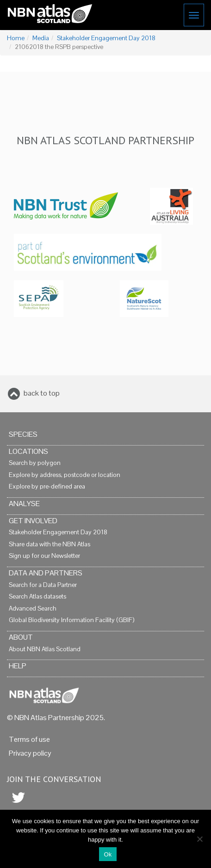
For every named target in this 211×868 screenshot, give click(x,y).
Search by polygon (35, 463)
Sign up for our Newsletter (44, 556)
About (21, 637)
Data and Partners (46, 573)
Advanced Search (33, 608)
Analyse (24, 504)
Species (23, 434)
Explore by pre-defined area (47, 486)
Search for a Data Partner (43, 585)
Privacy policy (30, 753)
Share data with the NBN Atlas (50, 544)
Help (18, 666)
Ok (108, 854)
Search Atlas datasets (37, 596)
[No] (199, 839)
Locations (28, 451)
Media (41, 38)
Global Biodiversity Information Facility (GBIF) (71, 620)
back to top (42, 393)
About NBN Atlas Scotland (45, 649)
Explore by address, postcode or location (65, 475)
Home (16, 38)
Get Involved (33, 521)
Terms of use (29, 739)
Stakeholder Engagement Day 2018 (106, 38)
